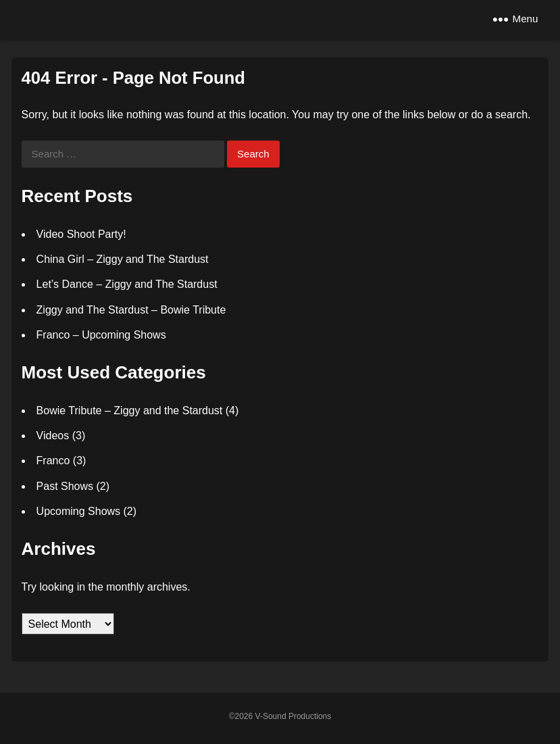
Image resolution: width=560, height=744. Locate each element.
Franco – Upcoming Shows (101, 335)
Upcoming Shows (79, 511)
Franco (53, 461)
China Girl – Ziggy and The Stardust (123, 259)
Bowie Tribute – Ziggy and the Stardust (130, 411)
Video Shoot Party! (81, 234)
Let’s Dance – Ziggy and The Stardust (127, 284)
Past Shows (65, 486)
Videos (53, 436)
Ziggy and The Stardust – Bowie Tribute (131, 310)
